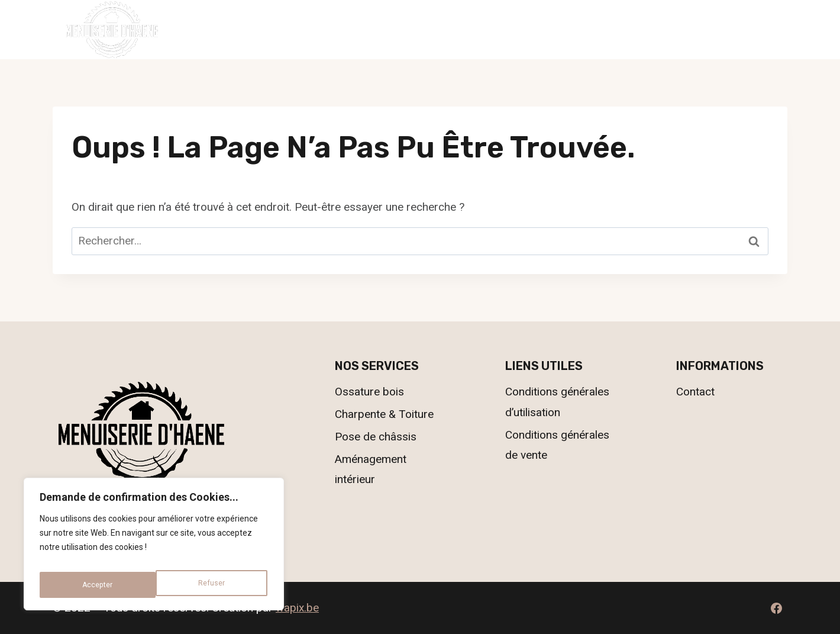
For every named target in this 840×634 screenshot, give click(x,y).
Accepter (211, 585)
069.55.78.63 (751, 29)
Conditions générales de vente (557, 445)
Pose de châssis (376, 437)
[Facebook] (776, 608)
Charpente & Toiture (384, 414)
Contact (563, 29)
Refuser (94, 585)
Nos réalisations (472, 29)
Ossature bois (369, 392)
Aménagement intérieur (371, 469)
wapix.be (297, 608)
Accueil (275, 29)
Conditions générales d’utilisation (557, 402)
